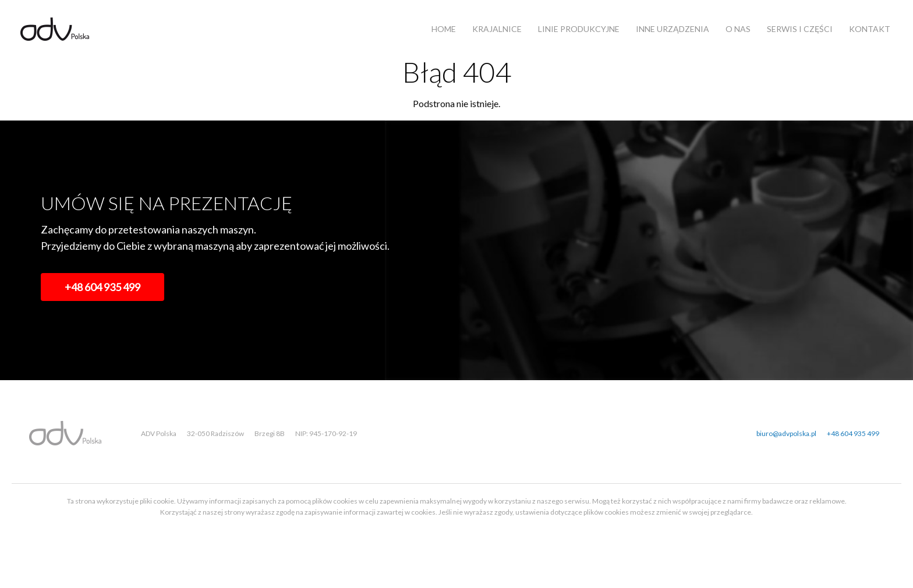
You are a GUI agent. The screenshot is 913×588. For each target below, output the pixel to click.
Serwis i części (800, 29)
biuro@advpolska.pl (786, 433)
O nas (738, 29)
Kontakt (870, 29)
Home (444, 29)
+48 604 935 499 (102, 287)
